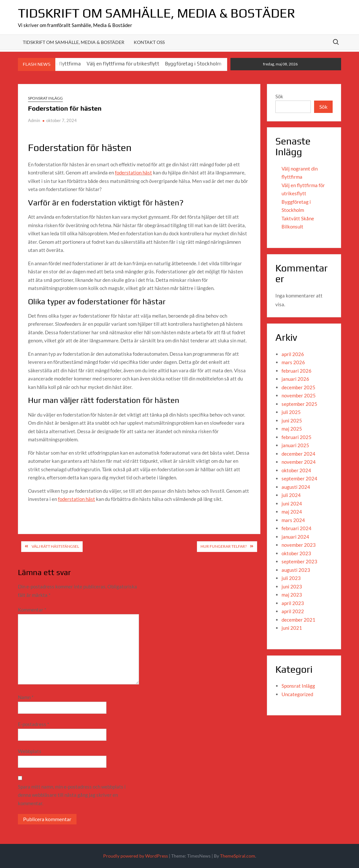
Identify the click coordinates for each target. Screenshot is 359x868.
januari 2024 (295, 537)
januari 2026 (295, 379)
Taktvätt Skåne (298, 218)
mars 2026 (293, 362)
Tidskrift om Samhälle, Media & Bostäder (157, 13)
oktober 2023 (296, 553)
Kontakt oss (149, 42)
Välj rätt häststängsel (55, 546)
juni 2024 (292, 503)
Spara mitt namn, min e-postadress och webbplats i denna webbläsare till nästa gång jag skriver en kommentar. (72, 795)
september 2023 (299, 561)
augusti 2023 (296, 570)
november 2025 (299, 395)
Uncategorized (297, 694)
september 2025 (299, 404)
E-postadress (34, 724)
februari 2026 (297, 371)
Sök (279, 96)
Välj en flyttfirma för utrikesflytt (123, 64)
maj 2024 (292, 512)
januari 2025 (295, 445)
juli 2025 (291, 412)
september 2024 (299, 478)
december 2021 (298, 620)
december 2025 (298, 387)
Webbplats (30, 751)
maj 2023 (292, 595)
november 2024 (299, 462)
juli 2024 (291, 495)
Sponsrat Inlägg (45, 98)
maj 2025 (292, 429)
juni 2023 (292, 586)
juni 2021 (292, 628)
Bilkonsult (292, 227)
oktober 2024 (296, 470)
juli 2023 (291, 578)
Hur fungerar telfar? (224, 546)
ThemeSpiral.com (238, 856)
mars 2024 (293, 520)
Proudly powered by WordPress (136, 856)
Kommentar (32, 610)
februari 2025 (297, 437)
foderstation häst (133, 172)
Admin (34, 120)
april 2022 (293, 611)
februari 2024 (297, 528)
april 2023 (293, 603)
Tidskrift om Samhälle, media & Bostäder (74, 42)
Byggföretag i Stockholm (193, 64)
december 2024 (298, 454)
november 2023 (299, 545)
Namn (26, 697)
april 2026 (293, 354)
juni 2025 (292, 420)
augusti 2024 (296, 487)
